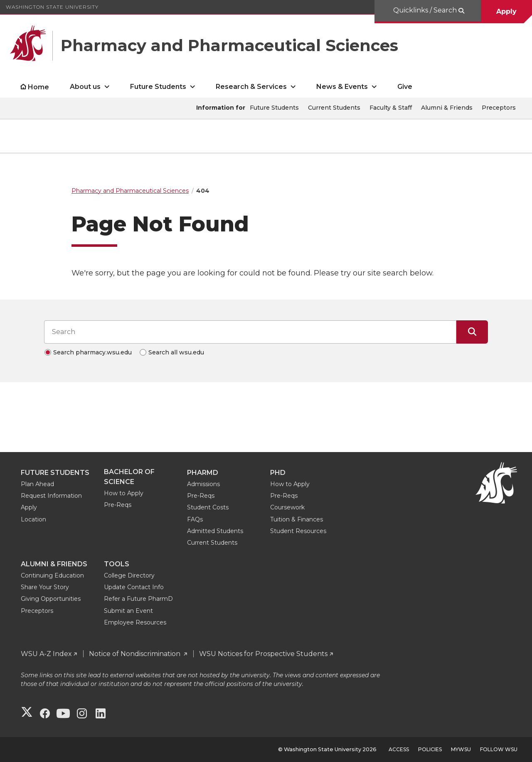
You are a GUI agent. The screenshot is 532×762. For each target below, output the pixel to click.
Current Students (334, 108)
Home (38, 87)
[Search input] (250, 332)
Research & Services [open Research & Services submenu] (251, 87)
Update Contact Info (134, 587)
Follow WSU (499, 749)
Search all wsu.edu (176, 352)
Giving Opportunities (51, 599)
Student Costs (208, 507)
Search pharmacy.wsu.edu (92, 352)
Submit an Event (128, 611)
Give (405, 87)
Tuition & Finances (297, 519)
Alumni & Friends (447, 108)
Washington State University (52, 7)
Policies (430, 749)
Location (33, 519)
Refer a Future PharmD (138, 599)
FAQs (195, 519)
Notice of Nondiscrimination (135, 654)
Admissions (203, 484)
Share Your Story (45, 587)
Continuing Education (52, 575)
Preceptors (499, 108)
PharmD (203, 473)
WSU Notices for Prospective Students (263, 654)
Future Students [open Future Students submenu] (158, 87)
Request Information (51, 496)
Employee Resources (135, 622)
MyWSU (461, 749)
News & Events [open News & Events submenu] (342, 87)
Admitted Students (215, 531)
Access (399, 749)
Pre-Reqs (118, 505)
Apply (506, 11)
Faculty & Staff (391, 108)
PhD (278, 473)
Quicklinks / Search (426, 10)
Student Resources (298, 531)
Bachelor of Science (129, 477)
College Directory (129, 575)
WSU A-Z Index (46, 654)
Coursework (287, 507)
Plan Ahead (37, 484)
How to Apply (124, 493)
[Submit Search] (472, 332)
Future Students (274, 108)
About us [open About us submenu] (85, 87)
